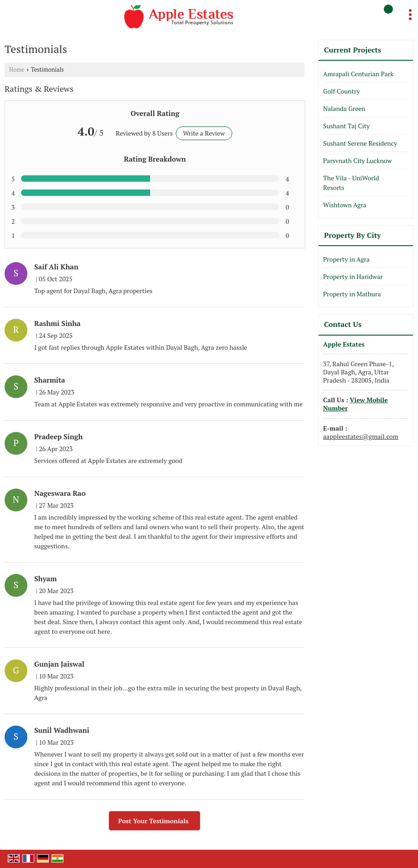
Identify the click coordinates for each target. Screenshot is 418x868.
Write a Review (204, 133)
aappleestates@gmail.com (361, 436)
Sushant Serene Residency (360, 143)
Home (17, 70)
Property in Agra (346, 259)
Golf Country (341, 91)
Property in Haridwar (353, 276)
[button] (355, 404)
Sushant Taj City (346, 126)
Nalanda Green (344, 108)
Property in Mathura (352, 294)
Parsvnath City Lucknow (358, 160)
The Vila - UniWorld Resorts (351, 183)
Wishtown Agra (345, 205)
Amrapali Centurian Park (358, 74)
